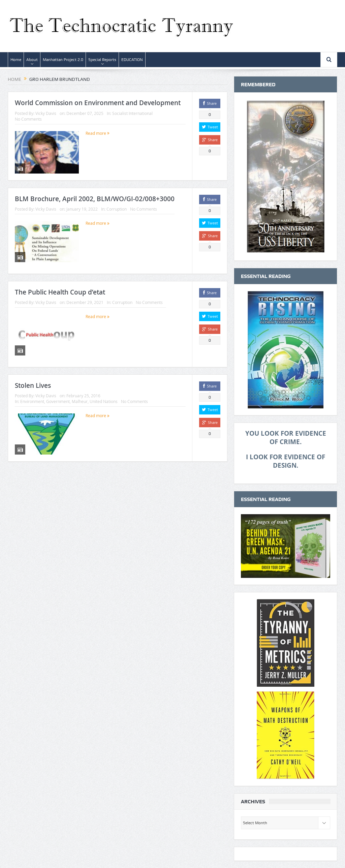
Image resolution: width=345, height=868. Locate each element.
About (32, 60)
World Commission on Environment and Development (98, 103)
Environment (32, 401)
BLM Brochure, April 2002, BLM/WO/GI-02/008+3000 (95, 199)
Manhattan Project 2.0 (63, 60)
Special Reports (102, 60)
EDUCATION (132, 60)
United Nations (104, 401)
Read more (98, 133)
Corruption (117, 209)
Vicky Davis (46, 113)
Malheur (80, 401)
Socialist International (132, 113)
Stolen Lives (33, 385)
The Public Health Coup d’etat (60, 292)
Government (58, 401)
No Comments (28, 119)
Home (16, 60)
